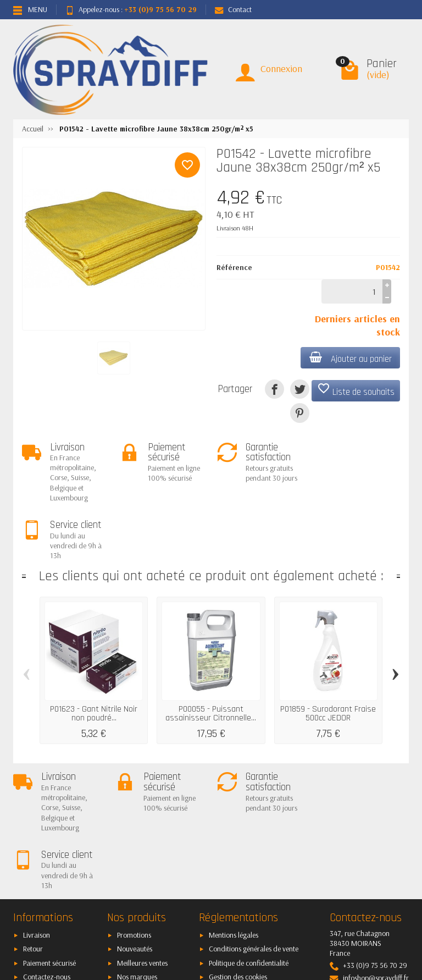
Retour (33, 833)
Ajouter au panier (350, 358)
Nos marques (137, 861)
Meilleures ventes (142, 847)
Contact (233, 9)
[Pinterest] (300, 413)
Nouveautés (135, 833)
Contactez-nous (47, 861)
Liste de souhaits (356, 390)
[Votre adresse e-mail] (212, 904)
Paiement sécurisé (49, 847)
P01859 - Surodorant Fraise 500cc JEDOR (328, 655)
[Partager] (274, 389)
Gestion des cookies (238, 861)
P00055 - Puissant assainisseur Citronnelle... (211, 655)
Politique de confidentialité (249, 847)
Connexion (281, 68)
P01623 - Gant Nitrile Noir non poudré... (94, 655)
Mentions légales (234, 819)
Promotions (134, 819)
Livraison (37, 819)
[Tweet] (300, 389)
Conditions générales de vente (254, 833)
